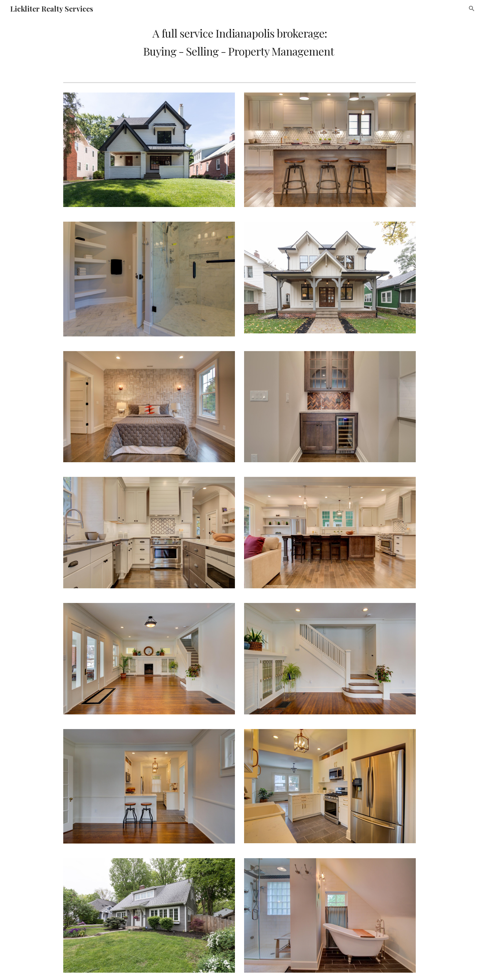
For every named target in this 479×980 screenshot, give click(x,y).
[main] (239, 42)
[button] (472, 9)
